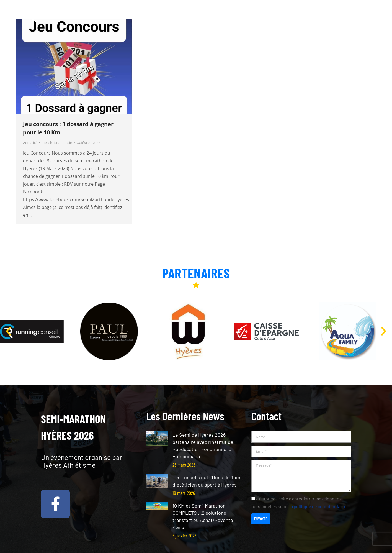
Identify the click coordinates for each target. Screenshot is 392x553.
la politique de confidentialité (318, 506)
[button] (8, 331)
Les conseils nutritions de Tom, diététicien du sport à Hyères (207, 481)
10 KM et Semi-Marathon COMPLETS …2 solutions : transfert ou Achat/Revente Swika (203, 516)
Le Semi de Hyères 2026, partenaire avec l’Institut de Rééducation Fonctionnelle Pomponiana (203, 446)
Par (57, 143)
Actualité (30, 143)
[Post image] (157, 439)
